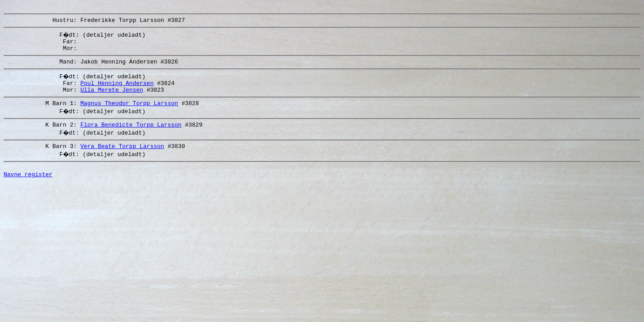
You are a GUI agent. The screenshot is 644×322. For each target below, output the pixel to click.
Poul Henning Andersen (117, 91)
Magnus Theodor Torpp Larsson (129, 114)
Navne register (28, 190)
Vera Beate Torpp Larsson (122, 159)
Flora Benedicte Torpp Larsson (131, 136)
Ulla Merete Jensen (112, 99)
